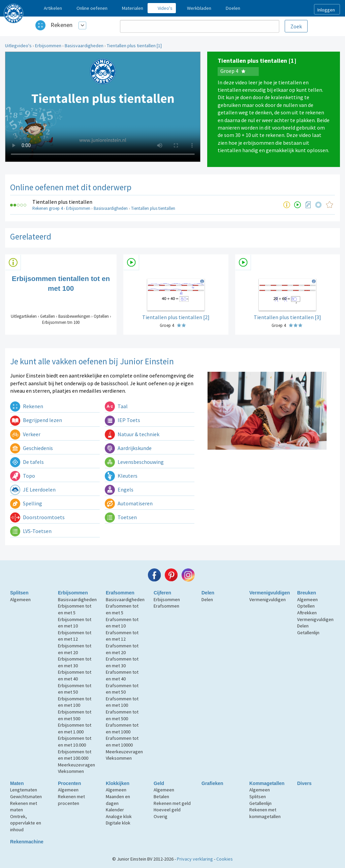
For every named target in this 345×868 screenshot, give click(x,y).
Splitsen (19, 593)
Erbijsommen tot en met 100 (75, 702)
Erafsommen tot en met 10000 (122, 741)
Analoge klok (119, 816)
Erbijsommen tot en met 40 (75, 675)
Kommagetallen (267, 783)
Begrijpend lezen (36, 420)
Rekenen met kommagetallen (265, 813)
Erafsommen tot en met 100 (122, 702)
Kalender (115, 810)
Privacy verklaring (195, 859)
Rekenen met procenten (71, 800)
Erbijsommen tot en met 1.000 (75, 728)
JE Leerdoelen (33, 489)
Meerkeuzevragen (76, 765)
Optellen (306, 606)
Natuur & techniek (132, 434)
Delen (208, 593)
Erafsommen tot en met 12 (122, 636)
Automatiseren (129, 503)
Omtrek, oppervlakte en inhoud (26, 823)
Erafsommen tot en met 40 (122, 675)
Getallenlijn (308, 633)
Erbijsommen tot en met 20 (75, 649)
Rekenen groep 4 (48, 208)
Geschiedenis (32, 448)
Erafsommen (120, 593)
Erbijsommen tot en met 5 (75, 609)
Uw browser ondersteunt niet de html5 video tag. (103, 107)
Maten (17, 783)
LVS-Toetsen (31, 531)
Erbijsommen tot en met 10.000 (75, 741)
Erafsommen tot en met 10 (122, 623)
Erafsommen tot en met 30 (122, 662)
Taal (116, 406)
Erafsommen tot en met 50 (122, 689)
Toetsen (121, 517)
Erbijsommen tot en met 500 (75, 715)
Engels (119, 489)
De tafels (27, 462)
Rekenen (61, 25)
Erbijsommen (48, 46)
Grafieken (212, 783)
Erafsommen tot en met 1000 (122, 728)
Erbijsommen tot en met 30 (75, 662)
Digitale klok (118, 823)
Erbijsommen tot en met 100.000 (75, 755)
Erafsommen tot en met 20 (122, 649)
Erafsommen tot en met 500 (122, 715)
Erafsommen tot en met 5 (122, 609)
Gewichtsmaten (26, 796)
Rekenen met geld (172, 803)
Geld (159, 783)
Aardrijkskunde (128, 448)
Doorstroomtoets (37, 517)
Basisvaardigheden (84, 46)
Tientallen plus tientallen (62, 202)
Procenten (69, 783)
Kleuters (121, 476)
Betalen (161, 796)
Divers (304, 783)
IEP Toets (122, 420)
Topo (23, 476)
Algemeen (20, 599)
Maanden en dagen (118, 800)
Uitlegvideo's (18, 46)
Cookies (225, 859)
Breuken (307, 593)
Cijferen (162, 593)
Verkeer (25, 434)
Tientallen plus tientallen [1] (134, 46)
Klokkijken (118, 783)
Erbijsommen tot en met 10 (75, 623)
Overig (161, 816)
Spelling (26, 503)
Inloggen (326, 10)
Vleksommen (71, 771)
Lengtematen (24, 790)
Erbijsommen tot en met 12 (75, 636)
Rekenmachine (27, 842)
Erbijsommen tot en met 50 (75, 689)
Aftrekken (307, 613)
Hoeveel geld (167, 810)
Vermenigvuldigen (270, 593)
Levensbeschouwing (134, 462)
